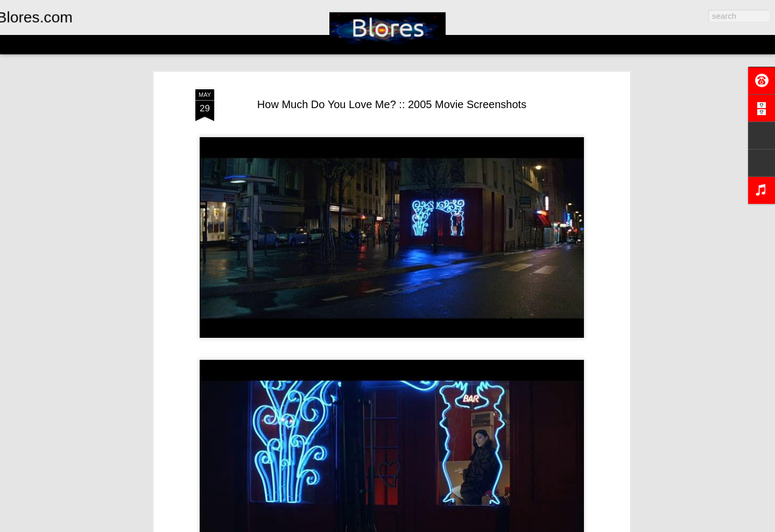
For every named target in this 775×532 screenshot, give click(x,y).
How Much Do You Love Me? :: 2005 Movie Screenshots (392, 104)
